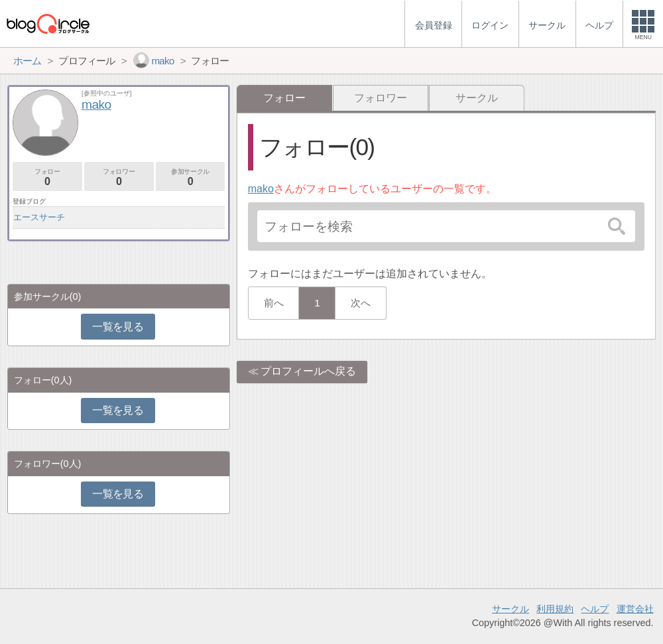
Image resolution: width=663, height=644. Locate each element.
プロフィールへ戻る (308, 371)
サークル (477, 98)
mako (261, 189)
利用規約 (555, 609)
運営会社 (635, 609)
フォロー (47, 177)
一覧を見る (118, 327)
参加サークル (191, 177)
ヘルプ (595, 609)
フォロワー (381, 98)
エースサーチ (39, 217)
